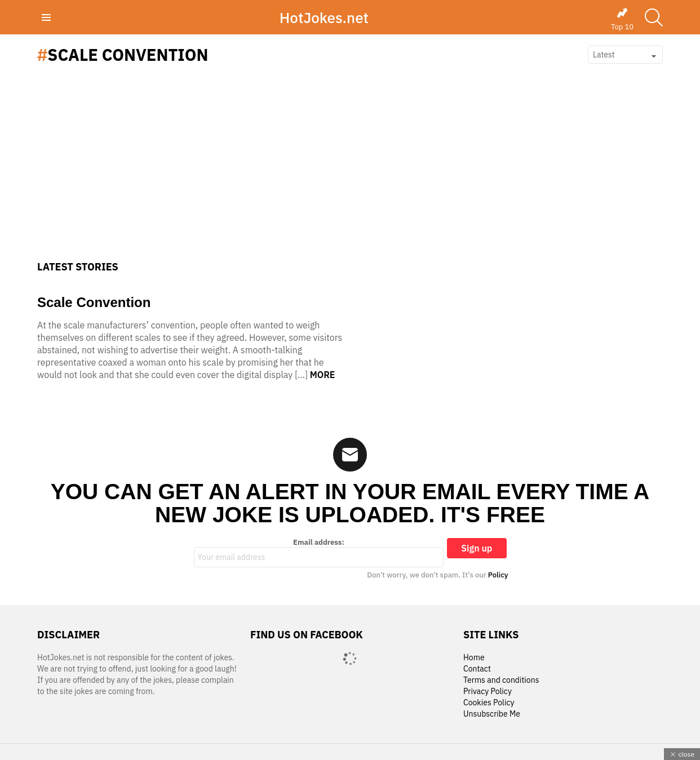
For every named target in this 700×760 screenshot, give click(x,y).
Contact (477, 669)
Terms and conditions (501, 680)
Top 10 (622, 19)
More (323, 375)
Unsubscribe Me (492, 714)
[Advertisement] (350, 176)
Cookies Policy (489, 703)
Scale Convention (94, 302)
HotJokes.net (324, 17)
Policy (498, 575)
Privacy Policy (488, 692)
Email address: (319, 553)
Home (474, 658)
